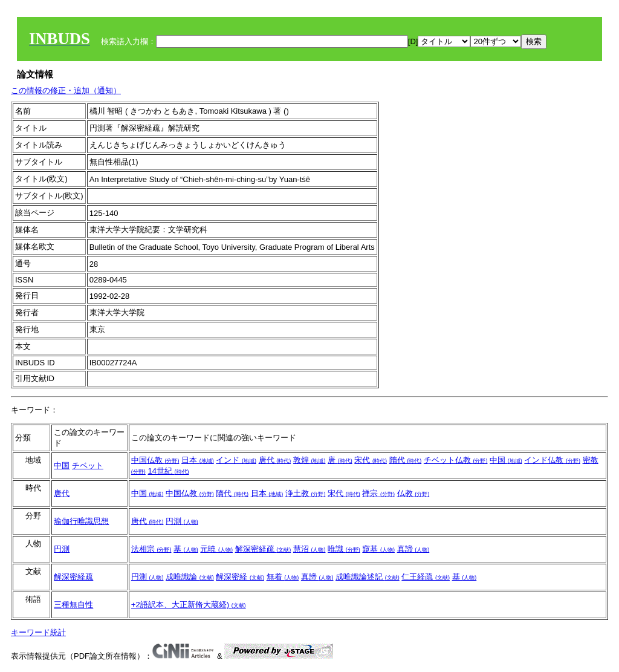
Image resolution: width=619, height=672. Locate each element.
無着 (283, 577)
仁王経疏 (426, 577)
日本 (198, 460)
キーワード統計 (38, 632)
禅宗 (378, 493)
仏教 (413, 493)
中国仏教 (155, 460)
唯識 (344, 549)
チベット (88, 465)
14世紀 (168, 471)
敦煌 (309, 460)
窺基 (378, 549)
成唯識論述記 (368, 577)
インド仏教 (552, 460)
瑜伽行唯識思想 (81, 521)
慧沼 (309, 549)
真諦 (413, 549)
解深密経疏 (263, 549)
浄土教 (306, 493)
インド (236, 460)
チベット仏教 (456, 460)
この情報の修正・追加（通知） (66, 90)
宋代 (371, 460)
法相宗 (151, 549)
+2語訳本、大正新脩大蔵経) (189, 605)
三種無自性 (73, 605)
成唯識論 (190, 577)
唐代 (275, 460)
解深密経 (240, 577)
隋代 (406, 460)
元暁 (216, 549)
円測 (182, 521)
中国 (62, 465)
